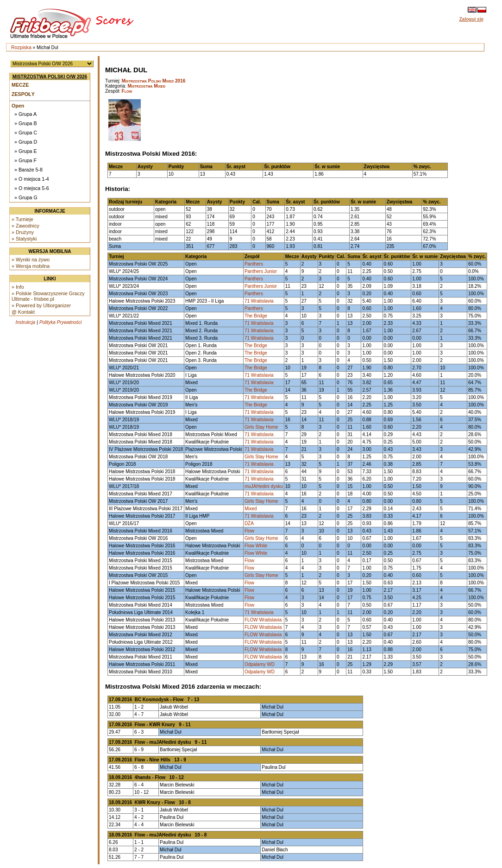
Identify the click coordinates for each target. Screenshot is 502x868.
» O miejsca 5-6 (32, 188)
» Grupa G (26, 197)
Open (18, 106)
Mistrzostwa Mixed (146, 86)
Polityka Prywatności (61, 322)
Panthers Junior (261, 271)
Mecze (20, 85)
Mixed (251, 509)
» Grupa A (25, 114)
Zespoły (23, 94)
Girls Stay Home (261, 427)
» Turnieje (22, 219)
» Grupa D (26, 142)
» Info (18, 287)
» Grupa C (26, 133)
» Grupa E (26, 151)
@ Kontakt (23, 312)
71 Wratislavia (259, 301)
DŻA (249, 523)
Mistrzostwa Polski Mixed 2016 (154, 81)
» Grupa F (25, 160)
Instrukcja (25, 322)
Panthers (254, 264)
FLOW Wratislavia (263, 620)
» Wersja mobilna (31, 266)
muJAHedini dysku (264, 486)
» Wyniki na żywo (31, 260)
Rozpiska (21, 47)
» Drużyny (23, 232)
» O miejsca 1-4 (32, 179)
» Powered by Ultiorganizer (41, 305)
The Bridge (256, 316)
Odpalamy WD (260, 664)
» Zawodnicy (25, 226)
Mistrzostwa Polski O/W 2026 (50, 77)
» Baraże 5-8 (28, 170)
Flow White (256, 546)
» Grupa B (26, 123)
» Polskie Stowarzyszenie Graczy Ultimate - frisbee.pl (48, 296)
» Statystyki (24, 239)
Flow (127, 91)
